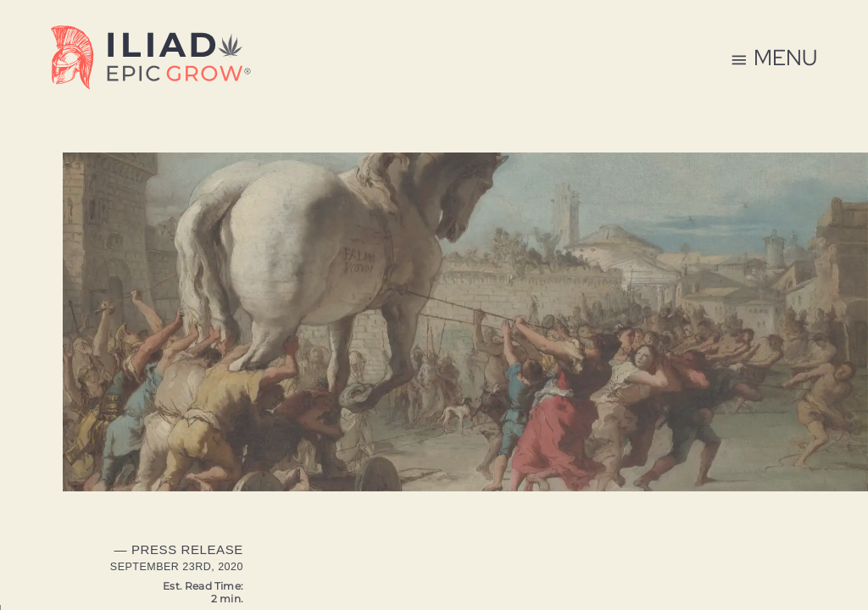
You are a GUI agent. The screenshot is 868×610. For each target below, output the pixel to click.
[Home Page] (151, 61)
